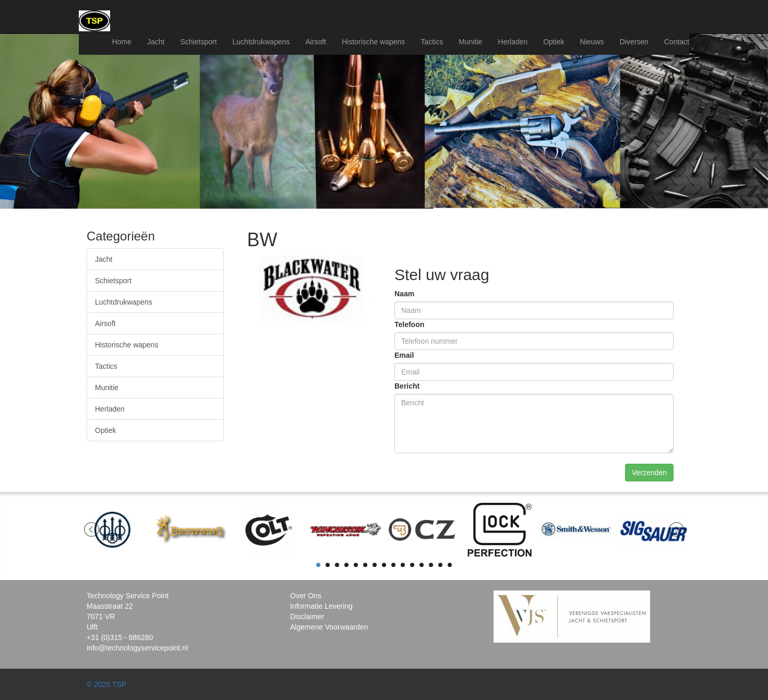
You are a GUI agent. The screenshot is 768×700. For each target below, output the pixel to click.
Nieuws (592, 42)
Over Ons (306, 596)
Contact (677, 42)
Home (122, 42)
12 (422, 565)
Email (404, 355)
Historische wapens (373, 42)
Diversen (634, 42)
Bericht (407, 386)
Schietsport (198, 42)
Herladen (513, 42)
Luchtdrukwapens (261, 42)
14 (440, 565)
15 (450, 565)
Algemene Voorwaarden (329, 627)
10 (403, 565)
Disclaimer (307, 617)
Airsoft (316, 42)
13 (431, 565)
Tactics (432, 42)
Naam (404, 294)
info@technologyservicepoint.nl (137, 648)
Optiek (554, 42)
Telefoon (409, 324)
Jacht (156, 42)
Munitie (470, 42)
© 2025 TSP (106, 684)
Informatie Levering (321, 606)
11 (412, 565)
